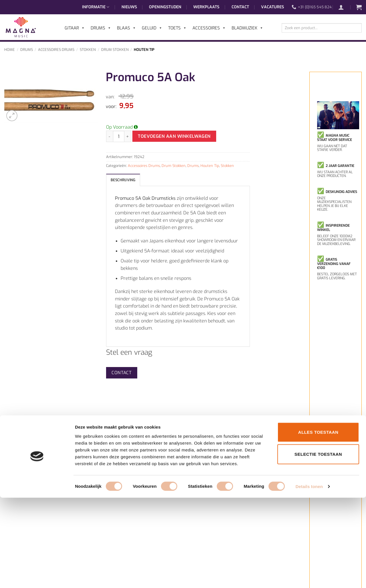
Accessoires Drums (56, 50)
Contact (240, 7)
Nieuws (129, 7)
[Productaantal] (119, 136)
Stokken (88, 50)
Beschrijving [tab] (123, 180)
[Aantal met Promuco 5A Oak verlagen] (110, 136)
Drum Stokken (115, 50)
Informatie (96, 7)
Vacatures (272, 7)
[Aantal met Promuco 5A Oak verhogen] (128, 136)
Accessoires (209, 28)
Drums (27, 50)
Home (10, 50)
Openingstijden (165, 7)
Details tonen (309, 577)
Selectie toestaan (318, 544)
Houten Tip (144, 50)
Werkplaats (206, 7)
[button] (344, 7)
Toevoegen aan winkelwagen (174, 136)
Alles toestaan (318, 522)
